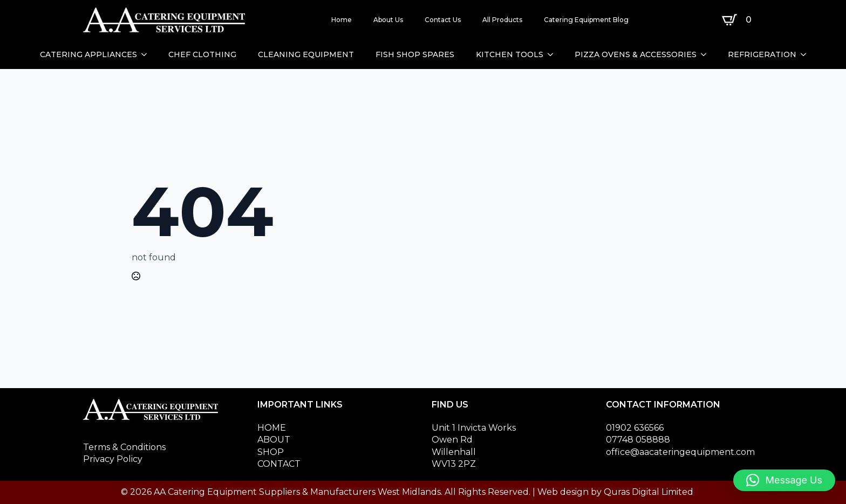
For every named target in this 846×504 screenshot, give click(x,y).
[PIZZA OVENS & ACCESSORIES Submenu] (707, 54)
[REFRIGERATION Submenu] (807, 54)
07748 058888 (638, 440)
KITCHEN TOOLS (510, 54)
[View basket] (739, 20)
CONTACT (279, 464)
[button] (784, 480)
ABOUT (274, 440)
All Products (502, 20)
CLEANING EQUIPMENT (306, 54)
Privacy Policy (113, 459)
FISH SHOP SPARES (415, 54)
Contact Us (443, 20)
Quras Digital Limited (649, 492)
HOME (272, 428)
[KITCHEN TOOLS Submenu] (554, 54)
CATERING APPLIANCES (88, 54)
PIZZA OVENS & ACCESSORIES (636, 54)
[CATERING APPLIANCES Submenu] (147, 54)
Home (342, 20)
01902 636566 (635, 428)
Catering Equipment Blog (586, 20)
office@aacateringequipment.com (680, 452)
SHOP (271, 452)
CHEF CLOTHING (202, 54)
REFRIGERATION (762, 54)
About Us (388, 20)
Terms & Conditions (124, 447)
